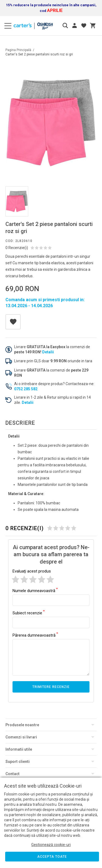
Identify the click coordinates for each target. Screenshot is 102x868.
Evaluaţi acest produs (32, 571)
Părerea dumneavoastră (34, 635)
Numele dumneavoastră (34, 590)
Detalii (48, 352)
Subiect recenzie (27, 613)
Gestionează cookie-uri (51, 845)
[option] (51, 123)
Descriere (20, 423)
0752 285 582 (26, 389)
